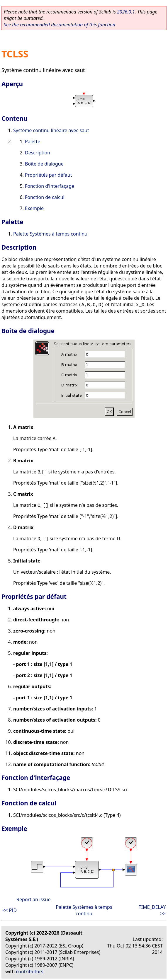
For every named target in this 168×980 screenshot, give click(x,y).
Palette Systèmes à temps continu (50, 234)
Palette (33, 142)
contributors (30, 972)
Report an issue (33, 899)
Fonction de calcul (45, 197)
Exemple (34, 208)
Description (38, 153)
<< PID (10, 910)
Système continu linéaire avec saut (51, 130)
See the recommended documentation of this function (60, 25)
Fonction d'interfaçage (50, 186)
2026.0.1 (126, 12)
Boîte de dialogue (44, 164)
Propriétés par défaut (48, 175)
